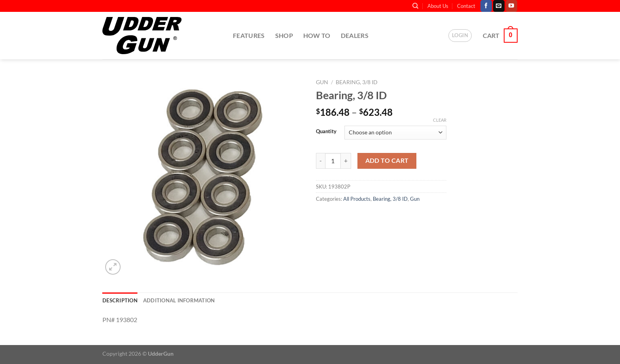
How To (317, 35)
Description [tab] (120, 300)
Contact (466, 6)
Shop (284, 35)
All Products (357, 199)
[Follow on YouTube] (511, 6)
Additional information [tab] (179, 300)
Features (249, 35)
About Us (438, 6)
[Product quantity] (333, 161)
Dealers (355, 35)
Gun (322, 82)
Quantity (326, 132)
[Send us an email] (499, 6)
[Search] (415, 6)
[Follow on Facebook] (486, 6)
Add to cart (387, 160)
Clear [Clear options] (440, 120)
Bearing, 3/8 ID (357, 82)
